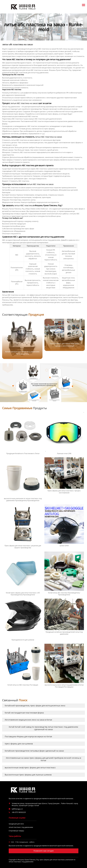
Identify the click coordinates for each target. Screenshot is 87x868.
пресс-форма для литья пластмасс (52, 860)
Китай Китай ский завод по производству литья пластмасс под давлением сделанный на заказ (43, 728)
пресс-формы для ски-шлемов (19, 744)
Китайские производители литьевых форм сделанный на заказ (34, 751)
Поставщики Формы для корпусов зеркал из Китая (28, 736)
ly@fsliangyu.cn (17, 809)
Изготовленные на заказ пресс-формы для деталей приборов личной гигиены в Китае (43, 759)
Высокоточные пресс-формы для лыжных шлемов (28, 775)
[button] (81, 339)
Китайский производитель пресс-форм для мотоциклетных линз (35, 706)
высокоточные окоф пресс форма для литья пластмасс (30, 768)
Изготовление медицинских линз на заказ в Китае (28, 720)
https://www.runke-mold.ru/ (36, 209)
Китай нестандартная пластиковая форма (24, 713)
